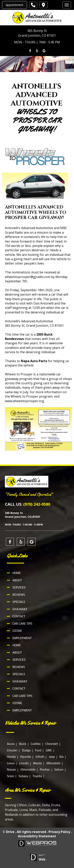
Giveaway (20, 609)
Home (17, 573)
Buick (23, 744)
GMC (49, 750)
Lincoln (24, 763)
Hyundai (26, 757)
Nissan (11, 769)
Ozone (17, 631)
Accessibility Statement (37, 836)
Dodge (26, 750)
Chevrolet (52, 744)
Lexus (11, 763)
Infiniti (40, 757)
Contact (19, 616)
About (17, 580)
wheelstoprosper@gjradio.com (28, 277)
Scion (10, 776)
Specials (19, 602)
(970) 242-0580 (37, 504)
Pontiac (45, 769)
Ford (38, 750)
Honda (11, 757)
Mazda (37, 763)
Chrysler (12, 750)
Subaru (23, 776)
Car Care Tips (22, 624)
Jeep (52, 757)
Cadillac (36, 744)
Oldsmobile (28, 769)
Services (19, 587)
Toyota (37, 776)
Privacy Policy (59, 832)
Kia (61, 757)
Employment (22, 638)
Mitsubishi (53, 763)
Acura (11, 744)
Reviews (19, 595)
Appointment (15, 5)
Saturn (59, 769)
